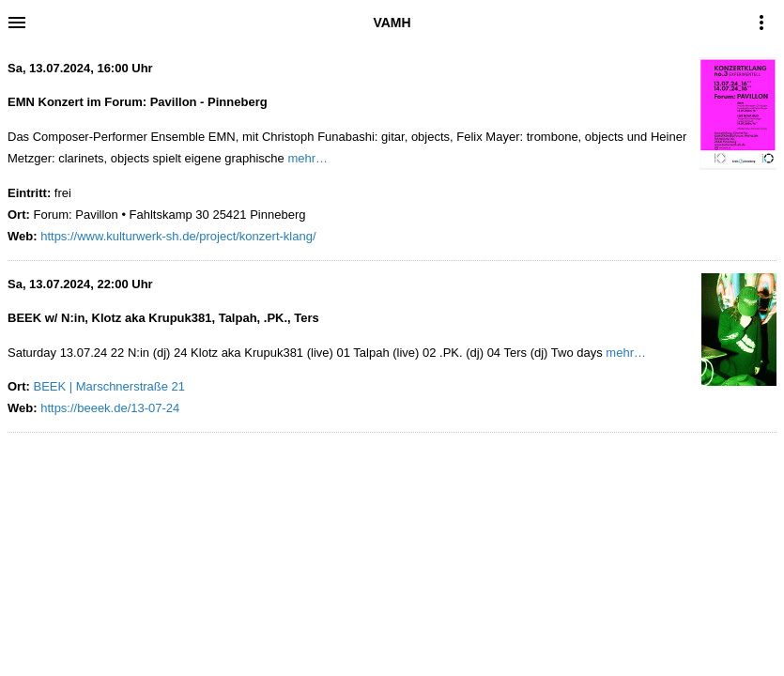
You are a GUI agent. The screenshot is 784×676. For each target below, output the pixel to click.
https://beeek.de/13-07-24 (110, 408)
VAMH (392, 23)
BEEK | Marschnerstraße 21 (109, 386)
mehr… (307, 158)
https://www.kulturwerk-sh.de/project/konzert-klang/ (178, 236)
